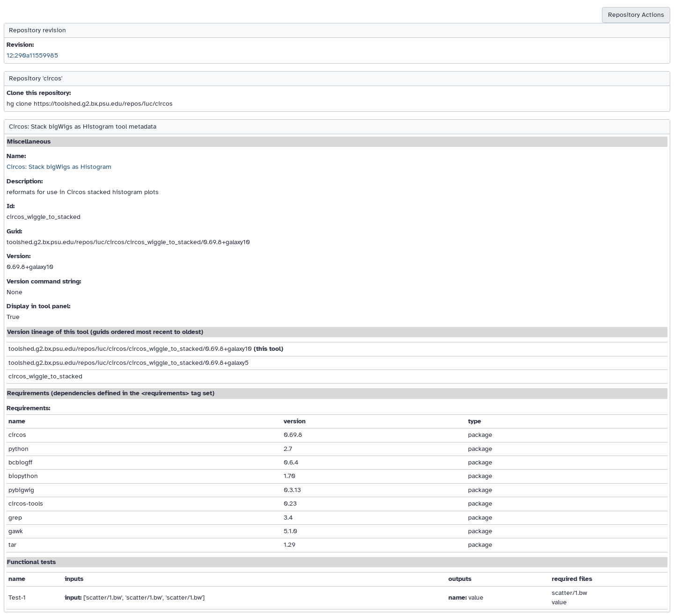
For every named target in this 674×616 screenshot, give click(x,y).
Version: (18, 256)
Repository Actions (636, 15)
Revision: (20, 45)
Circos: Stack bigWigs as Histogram (59, 167)
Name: (16, 156)
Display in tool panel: (38, 306)
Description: (25, 181)
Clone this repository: (39, 93)
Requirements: (28, 408)
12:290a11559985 (32, 55)
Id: (11, 206)
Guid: (14, 231)
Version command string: (44, 281)
